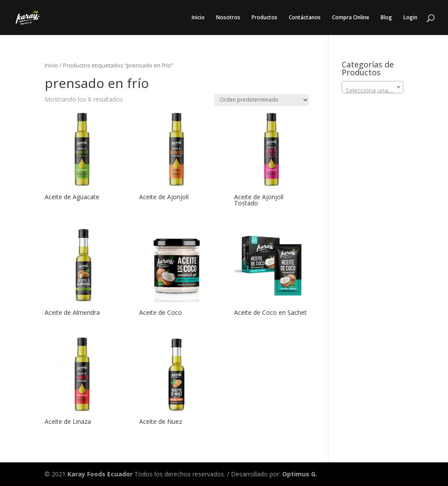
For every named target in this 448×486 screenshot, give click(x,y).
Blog (386, 18)
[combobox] (373, 87)
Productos (264, 18)
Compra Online (351, 18)
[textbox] (373, 91)
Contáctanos (305, 18)
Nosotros (228, 18)
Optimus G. (300, 474)
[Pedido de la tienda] (262, 100)
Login (410, 18)
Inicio (198, 18)
